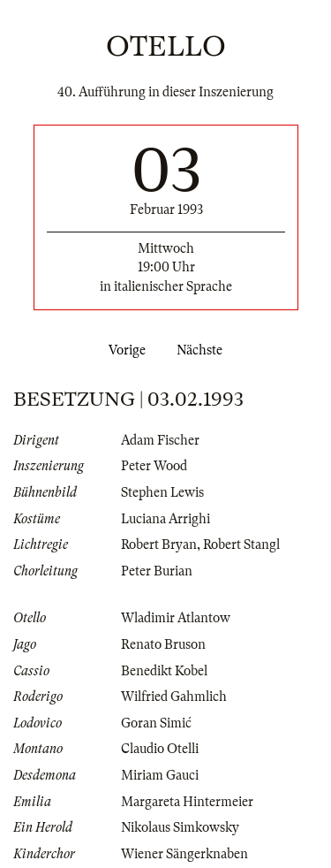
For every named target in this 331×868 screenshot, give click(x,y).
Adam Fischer (160, 440)
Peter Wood (154, 466)
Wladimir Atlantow (176, 618)
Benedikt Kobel (164, 671)
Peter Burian (157, 571)
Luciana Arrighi (165, 519)
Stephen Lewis (162, 492)
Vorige (124, 350)
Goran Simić (156, 723)
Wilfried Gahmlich (174, 697)
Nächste (203, 350)
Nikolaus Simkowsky (180, 827)
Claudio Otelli (160, 749)
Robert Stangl (241, 544)
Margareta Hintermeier (187, 802)
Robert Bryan (159, 544)
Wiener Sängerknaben (184, 854)
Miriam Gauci (160, 775)
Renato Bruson (163, 644)
